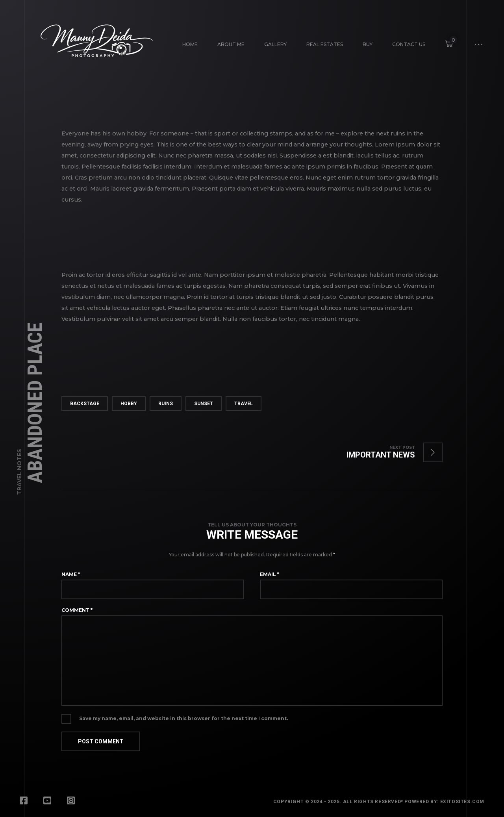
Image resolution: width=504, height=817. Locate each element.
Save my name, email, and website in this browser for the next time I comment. (183, 718)
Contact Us (409, 44)
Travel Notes (19, 472)
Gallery (275, 44)
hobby (129, 404)
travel (244, 404)
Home (190, 44)
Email (270, 574)
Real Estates (325, 44)
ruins (166, 404)
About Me (231, 44)
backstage (85, 404)
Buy (368, 44)
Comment (77, 610)
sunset (204, 404)
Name (71, 574)
